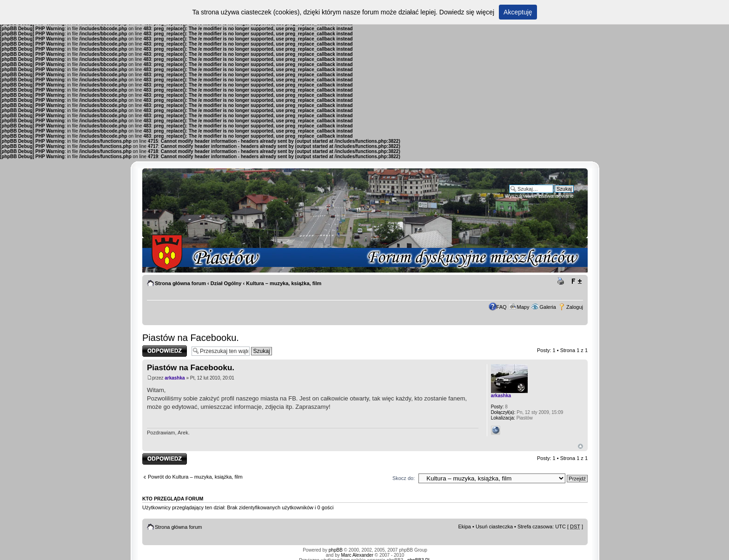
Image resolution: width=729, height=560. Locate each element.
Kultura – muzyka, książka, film (284, 283)
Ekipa (464, 527)
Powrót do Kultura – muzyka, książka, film (195, 477)
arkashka (175, 378)
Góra (580, 446)
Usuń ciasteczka (494, 527)
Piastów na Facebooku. (191, 338)
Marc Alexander (357, 555)
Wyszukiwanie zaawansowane (539, 196)
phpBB (336, 550)
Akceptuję (518, 12)
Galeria (547, 307)
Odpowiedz (165, 351)
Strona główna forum (180, 283)
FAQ (502, 307)
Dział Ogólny (226, 283)
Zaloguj (575, 307)
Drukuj (562, 281)
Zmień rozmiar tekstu (576, 281)
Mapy (523, 307)
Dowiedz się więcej (467, 12)
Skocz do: (404, 478)
